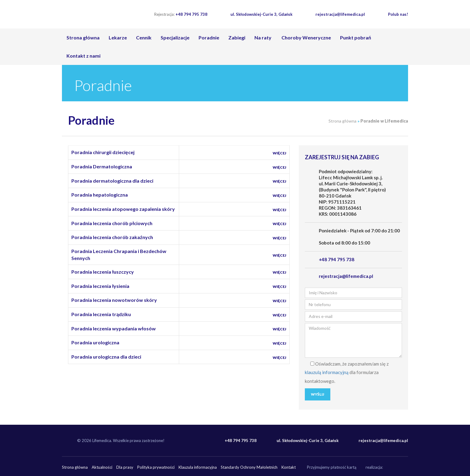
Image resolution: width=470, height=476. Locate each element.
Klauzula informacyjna (198, 467)
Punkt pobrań (356, 37)
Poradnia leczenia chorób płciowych (112, 223)
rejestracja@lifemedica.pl (340, 14)
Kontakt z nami (83, 56)
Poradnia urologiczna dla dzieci (106, 357)
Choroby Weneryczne (306, 37)
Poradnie (209, 37)
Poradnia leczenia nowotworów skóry (114, 300)
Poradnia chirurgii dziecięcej (103, 152)
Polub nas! (398, 14)
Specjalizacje (175, 37)
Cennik (144, 37)
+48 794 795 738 (181, 14)
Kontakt (289, 467)
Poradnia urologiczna (95, 342)
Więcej (279, 153)
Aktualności (102, 467)
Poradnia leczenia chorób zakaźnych (112, 237)
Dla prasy (125, 467)
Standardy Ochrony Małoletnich (249, 467)
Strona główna (83, 37)
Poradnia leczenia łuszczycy (103, 272)
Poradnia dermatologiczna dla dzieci (112, 181)
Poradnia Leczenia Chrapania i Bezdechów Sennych (119, 255)
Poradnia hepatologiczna (100, 195)
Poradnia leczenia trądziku (101, 314)
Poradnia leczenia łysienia (100, 286)
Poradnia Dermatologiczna (102, 166)
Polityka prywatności (156, 467)
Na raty (263, 37)
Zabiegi (237, 37)
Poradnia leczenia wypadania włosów (114, 328)
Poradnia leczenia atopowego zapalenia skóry (123, 209)
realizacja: (374, 467)
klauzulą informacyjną (327, 372)
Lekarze (118, 37)
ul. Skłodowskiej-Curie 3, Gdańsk (261, 14)
